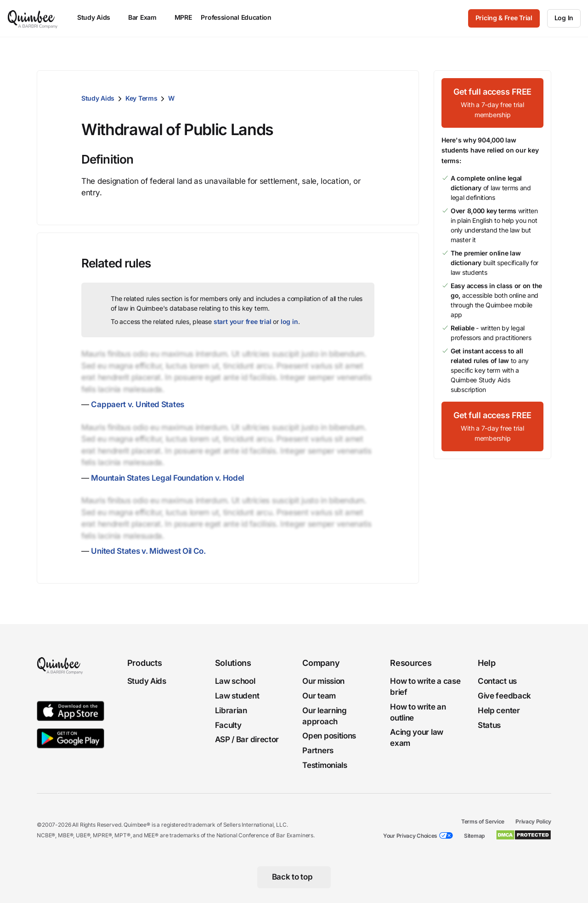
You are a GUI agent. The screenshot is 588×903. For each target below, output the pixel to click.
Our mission (323, 681)
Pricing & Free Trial (504, 18)
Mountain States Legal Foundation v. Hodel (167, 478)
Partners (318, 750)
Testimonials (325, 765)
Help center (499, 710)
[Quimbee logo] (33, 18)
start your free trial (243, 321)
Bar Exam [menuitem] (147, 17)
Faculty (228, 725)
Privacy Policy (533, 821)
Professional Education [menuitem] (240, 17)
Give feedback (504, 696)
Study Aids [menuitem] (98, 17)
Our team (319, 696)
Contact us (497, 681)
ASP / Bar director (247, 740)
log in (289, 321)
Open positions (329, 736)
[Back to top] (294, 877)
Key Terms (141, 98)
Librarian (231, 710)
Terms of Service (483, 821)
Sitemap (474, 836)
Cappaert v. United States (138, 404)
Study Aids (98, 98)
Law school (235, 681)
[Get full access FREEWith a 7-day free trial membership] (492, 103)
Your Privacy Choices (410, 836)
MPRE (183, 17)
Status (489, 725)
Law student (237, 696)
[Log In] (564, 18)
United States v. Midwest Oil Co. (148, 551)
